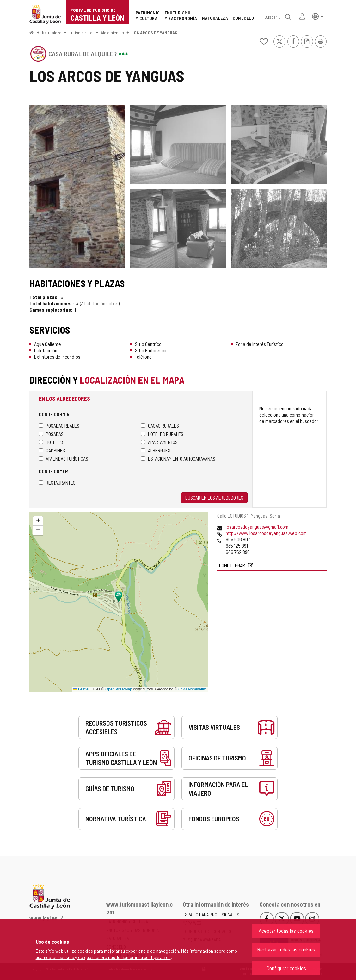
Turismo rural (81, 32)
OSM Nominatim (192, 689)
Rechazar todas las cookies (286, 949)
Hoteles (51, 442)
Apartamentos (159, 442)
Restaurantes (57, 483)
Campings (52, 450)
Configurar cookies (286, 968)
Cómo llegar (233, 565)
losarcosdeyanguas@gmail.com (257, 527)
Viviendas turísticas (64, 458)
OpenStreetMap (119, 689)
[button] (318, 16)
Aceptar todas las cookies (286, 931)
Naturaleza (52, 32)
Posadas (51, 434)
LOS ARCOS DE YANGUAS (154, 32)
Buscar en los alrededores (214, 497)
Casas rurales (160, 426)
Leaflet (81, 689)
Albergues (156, 450)
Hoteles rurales (162, 434)
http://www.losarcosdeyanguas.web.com (266, 533)
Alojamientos (112, 32)
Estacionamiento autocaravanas (178, 458)
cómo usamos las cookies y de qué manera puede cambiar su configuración (136, 954)
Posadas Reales (59, 426)
